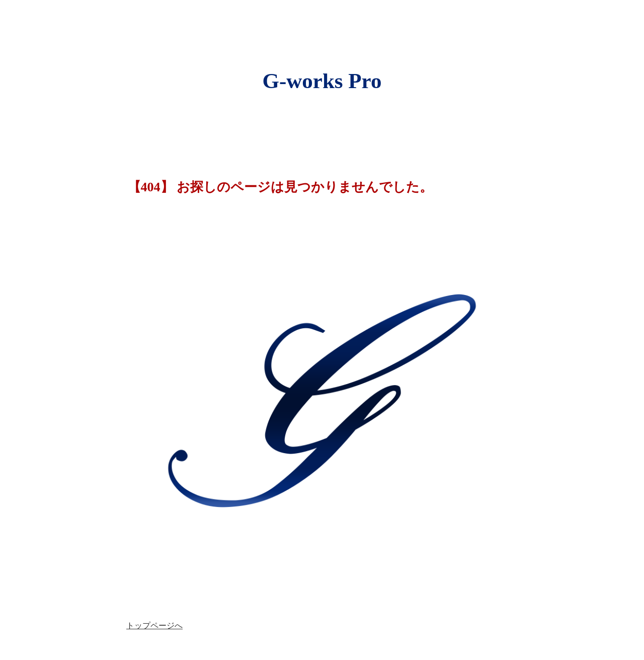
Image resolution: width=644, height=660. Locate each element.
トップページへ (154, 626)
